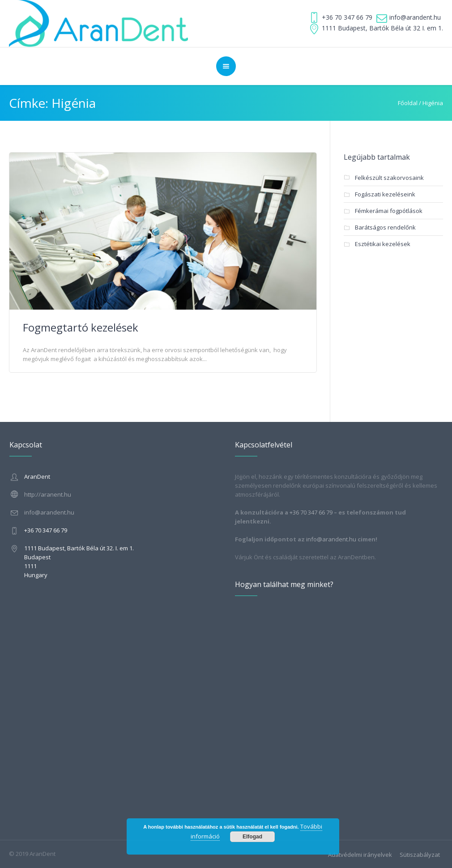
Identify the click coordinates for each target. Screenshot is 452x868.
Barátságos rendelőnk (385, 227)
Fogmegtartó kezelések (81, 327)
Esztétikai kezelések (383, 244)
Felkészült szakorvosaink (389, 178)
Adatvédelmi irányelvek (360, 855)
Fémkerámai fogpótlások (389, 211)
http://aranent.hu (48, 494)
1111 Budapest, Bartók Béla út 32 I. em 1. (382, 28)
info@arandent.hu (415, 17)
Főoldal (408, 103)
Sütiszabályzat (420, 855)
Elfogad (252, 837)
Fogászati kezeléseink (385, 194)
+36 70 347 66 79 (347, 17)
